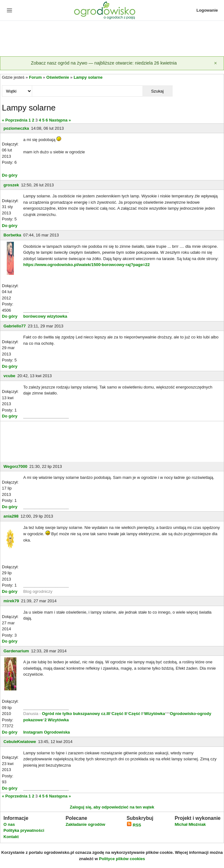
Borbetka (12, 235)
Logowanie (207, 10)
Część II (119, 714)
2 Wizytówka (57, 720)
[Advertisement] (112, 39)
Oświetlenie (58, 77)
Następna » (60, 120)
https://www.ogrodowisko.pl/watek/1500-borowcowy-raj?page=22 (87, 265)
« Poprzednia (15, 120)
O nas (9, 824)
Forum (35, 77)
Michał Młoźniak (190, 824)
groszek (11, 185)
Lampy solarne (88, 77)
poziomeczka (16, 128)
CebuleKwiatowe (20, 742)
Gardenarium (16, 651)
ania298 (11, 516)
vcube (9, 376)
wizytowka (57, 316)
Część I (136, 714)
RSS (134, 825)
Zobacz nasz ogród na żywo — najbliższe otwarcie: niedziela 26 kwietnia (104, 63)
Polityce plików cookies (122, 859)
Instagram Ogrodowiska (47, 732)
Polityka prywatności (24, 830)
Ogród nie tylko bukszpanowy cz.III (76, 714)
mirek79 (11, 601)
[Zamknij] (215, 63)
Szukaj (157, 91)
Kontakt (11, 837)
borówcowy (35, 316)
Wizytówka (154, 714)
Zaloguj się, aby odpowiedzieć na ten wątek (112, 807)
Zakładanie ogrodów (85, 824)
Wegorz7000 (15, 466)
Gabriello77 (15, 326)
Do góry (10, 175)
